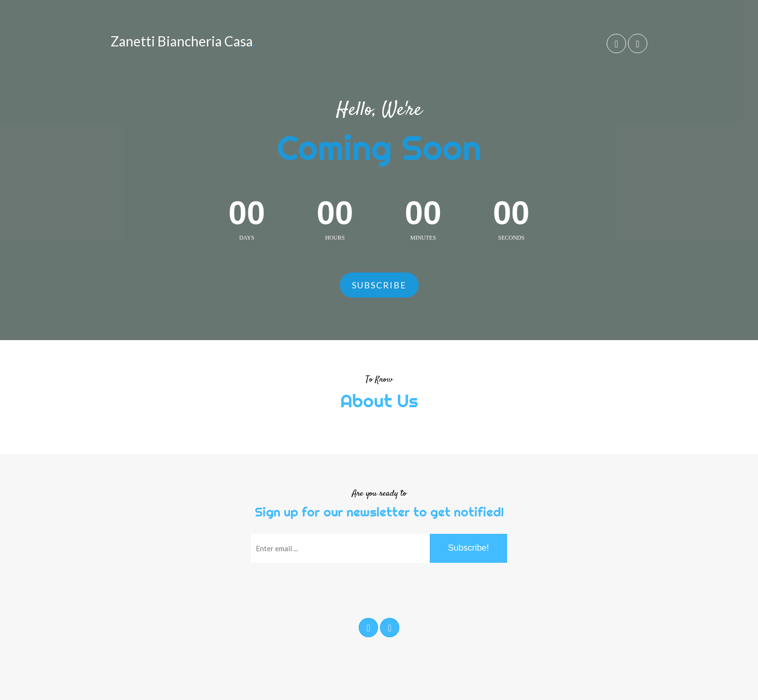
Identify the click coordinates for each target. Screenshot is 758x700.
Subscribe (379, 285)
